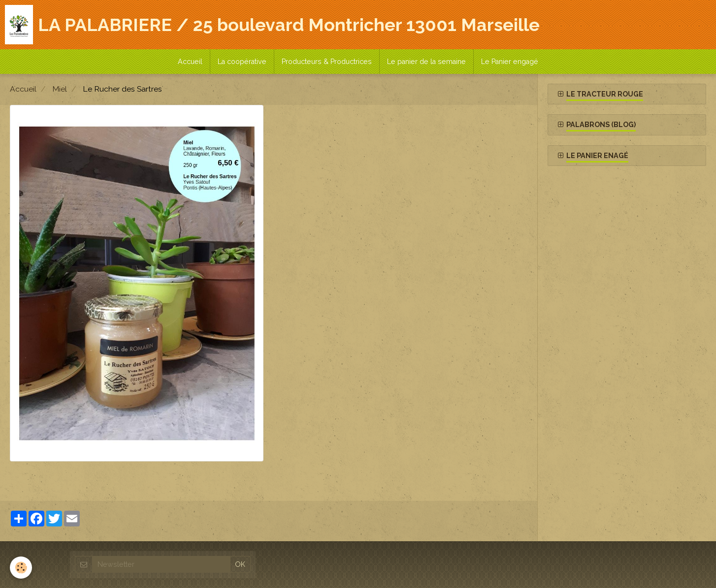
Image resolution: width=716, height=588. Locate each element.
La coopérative (242, 62)
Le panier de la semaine (426, 62)
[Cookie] (21, 568)
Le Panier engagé (510, 62)
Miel (60, 89)
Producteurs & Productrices (327, 62)
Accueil (190, 62)
